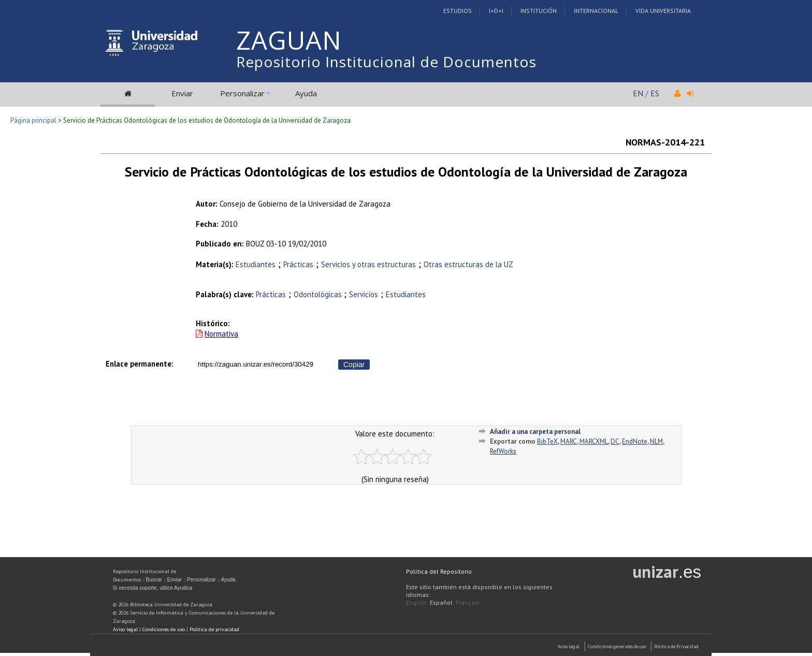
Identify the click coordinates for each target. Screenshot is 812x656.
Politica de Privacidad (676, 646)
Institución (539, 11)
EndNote (635, 441)
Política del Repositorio (439, 571)
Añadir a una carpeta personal (535, 432)
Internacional (596, 11)
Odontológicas (319, 294)
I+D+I (496, 11)
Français (468, 602)
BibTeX (547, 441)
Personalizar (242, 93)
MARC (569, 441)
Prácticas (298, 264)
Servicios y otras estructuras (368, 264)
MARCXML (594, 441)
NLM (656, 441)
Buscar (154, 580)
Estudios (458, 11)
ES (655, 93)
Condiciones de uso (164, 629)
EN (638, 93)
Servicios (364, 294)
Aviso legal (125, 629)
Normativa (221, 334)
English (416, 602)
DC (615, 441)
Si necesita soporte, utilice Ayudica (153, 588)
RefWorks (503, 451)
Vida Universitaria (663, 11)
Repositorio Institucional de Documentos (386, 62)
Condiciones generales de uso (617, 646)
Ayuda (306, 93)
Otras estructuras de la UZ (468, 264)
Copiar (354, 365)
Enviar (182, 93)
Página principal (33, 120)
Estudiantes (256, 264)
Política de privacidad (214, 629)
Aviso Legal (569, 646)
